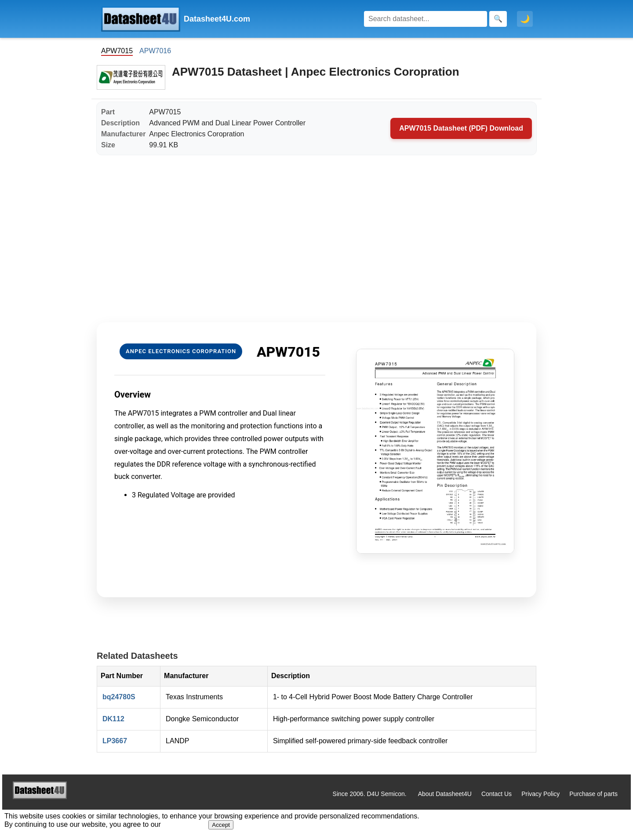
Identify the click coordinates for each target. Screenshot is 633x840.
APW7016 (155, 51)
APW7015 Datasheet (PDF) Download (461, 128)
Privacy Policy (540, 794)
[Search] (426, 19)
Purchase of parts (593, 794)
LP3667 (115, 741)
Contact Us (497, 794)
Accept (221, 825)
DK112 (113, 719)
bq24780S (119, 697)
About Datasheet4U (445, 794)
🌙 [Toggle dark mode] (525, 19)
